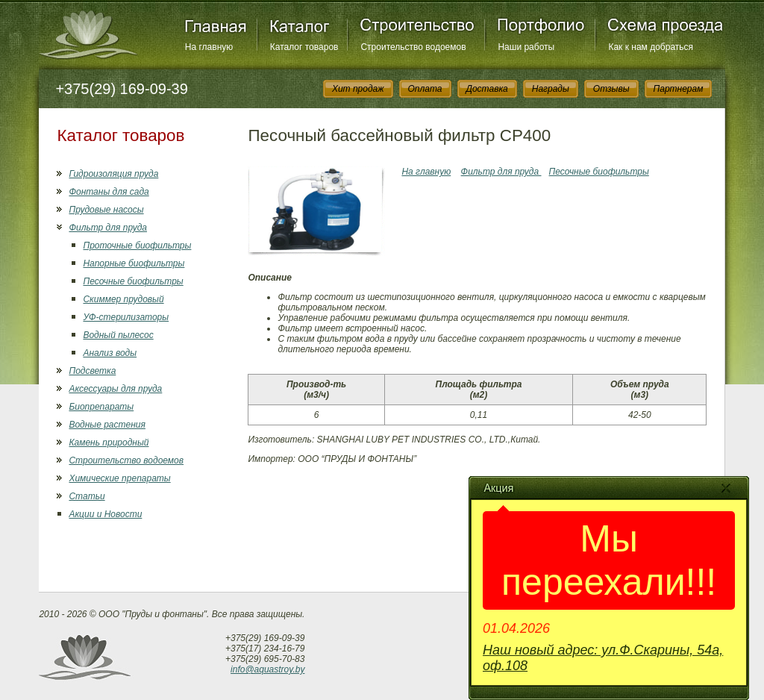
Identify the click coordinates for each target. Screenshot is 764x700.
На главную (209, 47)
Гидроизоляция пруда (113, 174)
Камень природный (109, 443)
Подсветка (92, 371)
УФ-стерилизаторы (126, 317)
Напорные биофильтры (134, 263)
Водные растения (107, 425)
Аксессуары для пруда (115, 389)
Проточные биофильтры (137, 246)
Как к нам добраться (651, 47)
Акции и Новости (105, 514)
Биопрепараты (101, 407)
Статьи (87, 496)
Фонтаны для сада (109, 192)
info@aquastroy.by (267, 669)
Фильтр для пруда (108, 228)
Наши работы (526, 47)
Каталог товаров (304, 47)
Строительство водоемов (413, 47)
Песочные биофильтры (133, 281)
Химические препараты (119, 478)
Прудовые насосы (106, 210)
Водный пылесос (118, 335)
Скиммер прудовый (123, 299)
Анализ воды (110, 353)
